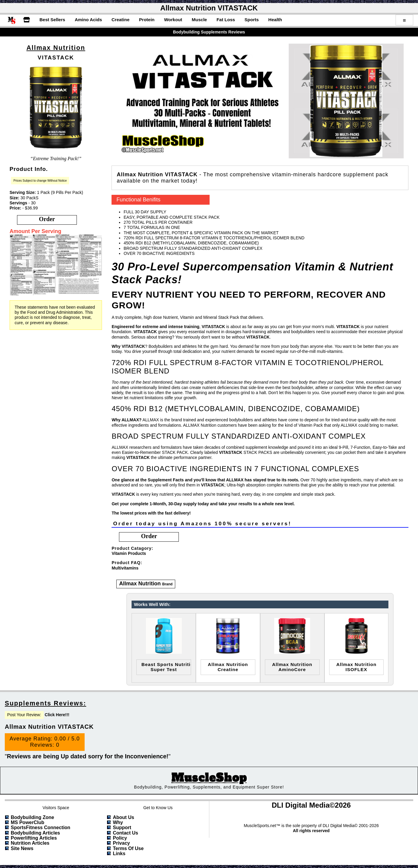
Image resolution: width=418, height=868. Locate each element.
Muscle (199, 20)
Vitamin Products (129, 553)
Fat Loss (226, 20)
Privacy (121, 843)
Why (118, 822)
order (47, 219)
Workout (173, 20)
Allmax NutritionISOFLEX (356, 667)
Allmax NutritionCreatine (228, 667)
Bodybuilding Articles (35, 833)
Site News (22, 848)
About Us (123, 817)
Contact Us (125, 833)
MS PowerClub (28, 822)
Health (275, 20)
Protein (147, 20)
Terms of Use (128, 848)
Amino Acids (88, 20)
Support (122, 828)
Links (119, 854)
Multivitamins (125, 568)
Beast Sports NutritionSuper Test (166, 667)
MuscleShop (209, 778)
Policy (120, 838)
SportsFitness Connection (41, 828)
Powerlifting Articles (34, 838)
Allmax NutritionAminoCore (292, 667)
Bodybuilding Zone (32, 817)
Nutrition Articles (30, 843)
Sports (252, 20)
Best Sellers (52, 20)
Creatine (120, 20)
